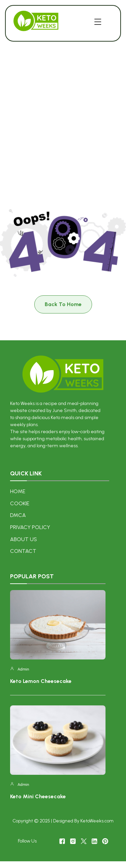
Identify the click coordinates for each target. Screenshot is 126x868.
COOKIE (20, 503)
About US (24, 539)
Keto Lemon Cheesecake (41, 681)
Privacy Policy (30, 527)
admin (23, 669)
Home (18, 491)
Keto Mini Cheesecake (38, 796)
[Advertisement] (63, 116)
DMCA (18, 515)
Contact (23, 551)
